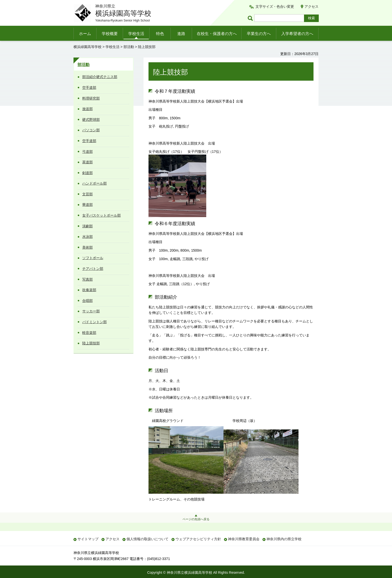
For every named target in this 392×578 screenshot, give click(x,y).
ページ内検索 (251, 18)
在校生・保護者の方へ (217, 34)
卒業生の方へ (259, 34)
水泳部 (87, 237)
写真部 (87, 279)
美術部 (87, 247)
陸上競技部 (91, 343)
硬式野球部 (91, 120)
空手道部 (89, 88)
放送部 (87, 109)
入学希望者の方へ (297, 34)
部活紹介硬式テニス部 (100, 77)
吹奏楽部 (89, 290)
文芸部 (87, 194)
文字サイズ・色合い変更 (275, 7)
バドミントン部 (94, 322)
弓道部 (87, 152)
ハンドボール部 (94, 183)
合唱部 (87, 301)
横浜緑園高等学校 (87, 47)
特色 (160, 34)
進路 (181, 34)
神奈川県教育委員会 (244, 539)
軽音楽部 (89, 333)
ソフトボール (93, 258)
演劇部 (87, 226)
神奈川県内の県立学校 (284, 539)
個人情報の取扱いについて (147, 539)
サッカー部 (91, 311)
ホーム (85, 34)
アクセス (311, 7)
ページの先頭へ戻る (196, 519)
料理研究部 (91, 98)
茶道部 (87, 162)
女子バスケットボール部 (101, 215)
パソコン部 (91, 130)
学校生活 (136, 34)
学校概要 (110, 34)
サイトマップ (88, 539)
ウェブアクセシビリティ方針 (198, 539)
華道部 (87, 205)
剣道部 (87, 173)
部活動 (129, 47)
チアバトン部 (93, 269)
